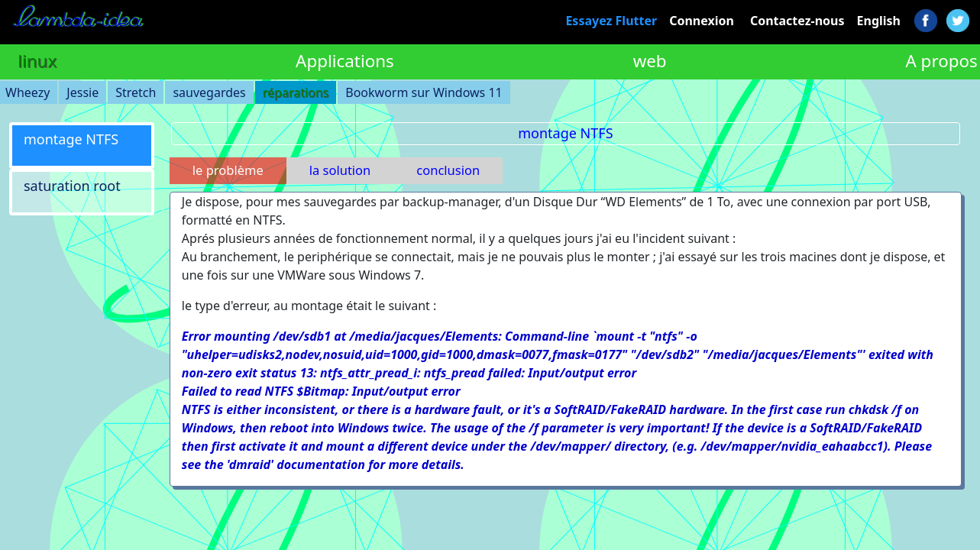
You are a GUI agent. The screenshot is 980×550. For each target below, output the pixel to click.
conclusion (448, 170)
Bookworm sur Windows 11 (424, 92)
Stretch (136, 92)
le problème (228, 170)
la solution (340, 170)
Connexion (702, 21)
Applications (345, 61)
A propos (941, 61)
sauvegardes (209, 92)
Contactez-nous (797, 21)
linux (37, 61)
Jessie (82, 92)
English (879, 21)
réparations (296, 92)
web (650, 61)
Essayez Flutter (611, 21)
